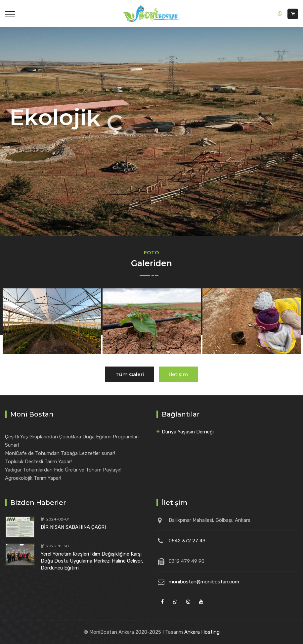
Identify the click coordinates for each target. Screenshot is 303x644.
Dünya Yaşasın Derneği (188, 432)
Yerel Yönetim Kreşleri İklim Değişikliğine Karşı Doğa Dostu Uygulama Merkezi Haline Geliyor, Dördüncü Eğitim (92, 561)
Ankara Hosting (202, 632)
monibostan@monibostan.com (204, 582)
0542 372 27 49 (187, 541)
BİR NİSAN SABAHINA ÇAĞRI (73, 527)
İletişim (178, 374)
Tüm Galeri (130, 374)
